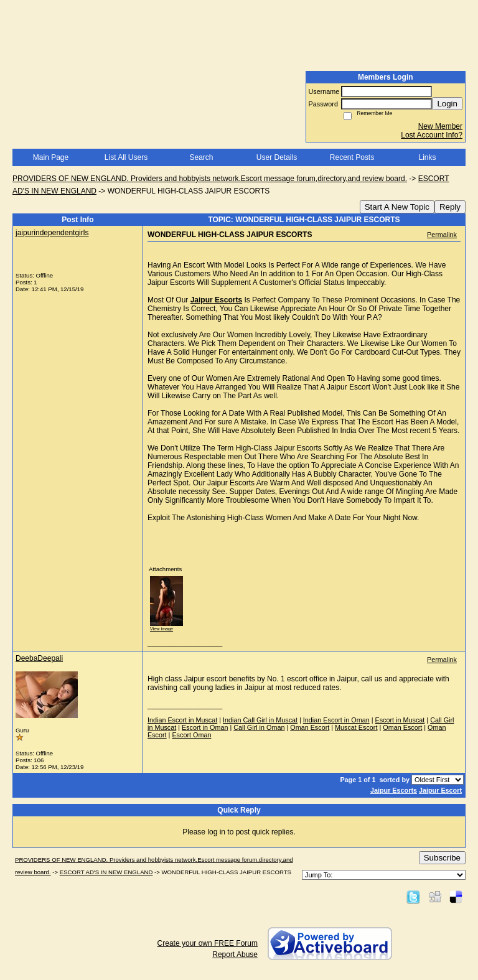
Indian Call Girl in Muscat (260, 720)
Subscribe (442, 858)
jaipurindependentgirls (52, 233)
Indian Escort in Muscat (182, 720)
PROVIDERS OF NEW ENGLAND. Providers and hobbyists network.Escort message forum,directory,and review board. (210, 179)
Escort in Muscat (400, 720)
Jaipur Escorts (394, 790)
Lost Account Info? (432, 135)
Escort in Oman (205, 727)
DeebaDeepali (39, 658)
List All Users (126, 157)
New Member (440, 126)
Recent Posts (352, 157)
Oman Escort (310, 727)
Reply (450, 207)
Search (201, 157)
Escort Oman (191, 735)
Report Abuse (235, 954)
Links (427, 157)
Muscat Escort (356, 727)
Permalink (442, 235)
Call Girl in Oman (259, 727)
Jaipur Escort (440, 790)
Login (447, 104)
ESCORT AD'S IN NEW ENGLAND (106, 872)
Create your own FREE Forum (208, 943)
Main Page (51, 157)
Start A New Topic (397, 207)
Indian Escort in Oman (336, 720)
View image (162, 629)
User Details (277, 157)
